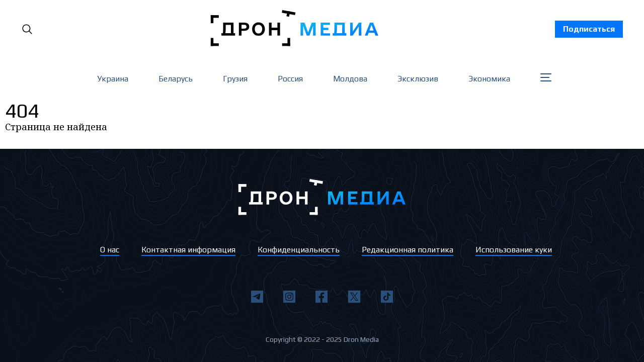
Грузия (235, 79)
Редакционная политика (408, 250)
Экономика (489, 79)
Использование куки (514, 250)
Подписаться (589, 29)
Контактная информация (188, 250)
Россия (290, 79)
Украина (113, 79)
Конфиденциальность (299, 250)
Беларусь (176, 79)
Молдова (350, 79)
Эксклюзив (418, 79)
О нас (110, 250)
